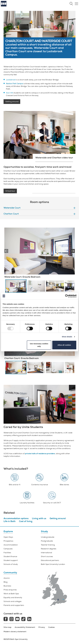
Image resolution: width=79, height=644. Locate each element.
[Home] (4, 6)
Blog (5, 582)
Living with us (39, 518)
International (46, 553)
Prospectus (8, 541)
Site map (7, 627)
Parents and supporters (14, 605)
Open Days (8, 537)
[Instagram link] (11, 619)
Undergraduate (48, 537)
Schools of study (11, 564)
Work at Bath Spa (11, 594)
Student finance (10, 556)
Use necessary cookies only (39, 345)
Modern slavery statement (15, 632)
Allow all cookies (64, 345)
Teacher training (48, 545)
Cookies (51, 627)
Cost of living (26, 521)
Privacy (42, 627)
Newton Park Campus (15, 84)
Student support (11, 560)
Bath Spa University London (53, 564)
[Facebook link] (6, 619)
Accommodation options (16, 518)
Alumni (7, 578)
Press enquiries (10, 590)
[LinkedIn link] (29, 619)
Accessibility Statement (25, 627)
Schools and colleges (12, 601)
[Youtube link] (17, 619)
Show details (67, 337)
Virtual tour (10, 191)
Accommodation (11, 545)
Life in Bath (9, 521)
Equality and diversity (13, 598)
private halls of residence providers (40, 454)
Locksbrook (11, 80)
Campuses (8, 549)
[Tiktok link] (23, 619)
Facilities (7, 553)
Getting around (12, 102)
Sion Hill (9, 93)
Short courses (47, 556)
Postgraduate (47, 541)
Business (7, 586)
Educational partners (50, 560)
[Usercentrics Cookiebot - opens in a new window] (67, 296)
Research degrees (49, 549)
